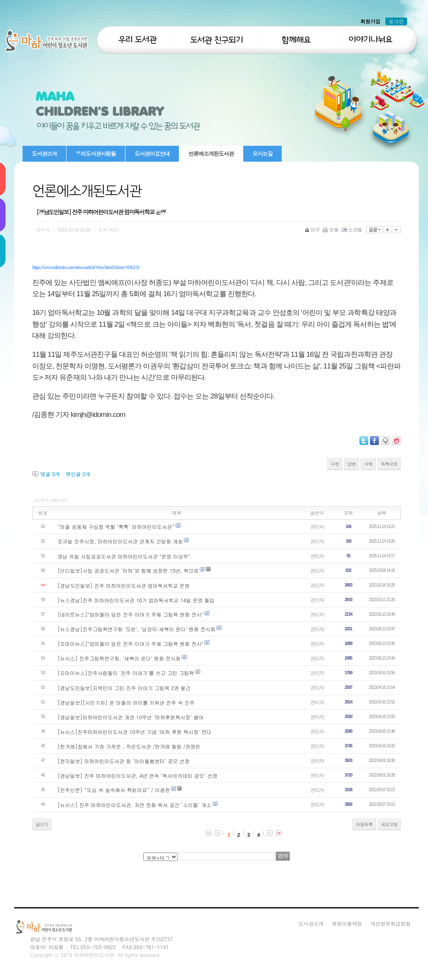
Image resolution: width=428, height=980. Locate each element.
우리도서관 (135, 35)
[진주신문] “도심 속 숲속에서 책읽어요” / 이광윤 (114, 790)
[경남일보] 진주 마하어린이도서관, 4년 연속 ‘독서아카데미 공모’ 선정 (138, 776)
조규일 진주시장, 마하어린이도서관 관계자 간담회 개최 (120, 541)
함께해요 (298, 35)
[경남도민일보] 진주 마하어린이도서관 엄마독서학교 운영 (124, 585)
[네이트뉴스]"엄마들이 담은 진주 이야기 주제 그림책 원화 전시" (131, 614)
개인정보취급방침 (390, 923)
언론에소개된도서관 (211, 154)
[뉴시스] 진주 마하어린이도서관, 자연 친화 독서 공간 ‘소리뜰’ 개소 (135, 805)
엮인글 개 (78, 474)
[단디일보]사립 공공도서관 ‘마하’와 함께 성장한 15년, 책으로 (128, 570)
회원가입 (370, 21)
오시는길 (262, 154)
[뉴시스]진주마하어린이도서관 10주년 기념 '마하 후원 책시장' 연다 (135, 732)
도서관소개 (44, 154)
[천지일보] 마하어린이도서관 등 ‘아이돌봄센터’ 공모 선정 (124, 761)
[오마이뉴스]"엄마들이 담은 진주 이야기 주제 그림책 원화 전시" (131, 644)
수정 (335, 464)
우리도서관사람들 (96, 154)
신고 (313, 230)
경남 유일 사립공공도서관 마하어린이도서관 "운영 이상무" (124, 556)
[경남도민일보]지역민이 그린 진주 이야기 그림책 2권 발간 (124, 688)
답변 (352, 464)
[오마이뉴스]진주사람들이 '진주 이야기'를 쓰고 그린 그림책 (126, 673)
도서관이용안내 (152, 154)
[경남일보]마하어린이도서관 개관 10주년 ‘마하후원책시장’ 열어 (131, 717)
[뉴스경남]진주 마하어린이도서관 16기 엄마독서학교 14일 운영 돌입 (136, 600)
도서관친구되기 (216, 35)
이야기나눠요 (375, 35)
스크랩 (352, 230)
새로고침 (389, 824)
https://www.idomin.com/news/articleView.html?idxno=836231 (86, 267)
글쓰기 (42, 824)
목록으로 (389, 464)
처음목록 (364, 824)
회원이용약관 (347, 923)
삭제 (368, 464)
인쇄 (331, 230)
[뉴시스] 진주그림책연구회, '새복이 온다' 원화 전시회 (119, 658)
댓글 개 (50, 474)
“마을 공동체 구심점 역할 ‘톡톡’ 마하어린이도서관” (116, 527)
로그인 (396, 21)
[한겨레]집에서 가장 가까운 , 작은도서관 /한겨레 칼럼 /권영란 (129, 746)
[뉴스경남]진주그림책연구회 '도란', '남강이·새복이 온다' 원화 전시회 (137, 629)
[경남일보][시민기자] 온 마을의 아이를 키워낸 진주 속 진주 (126, 702)
